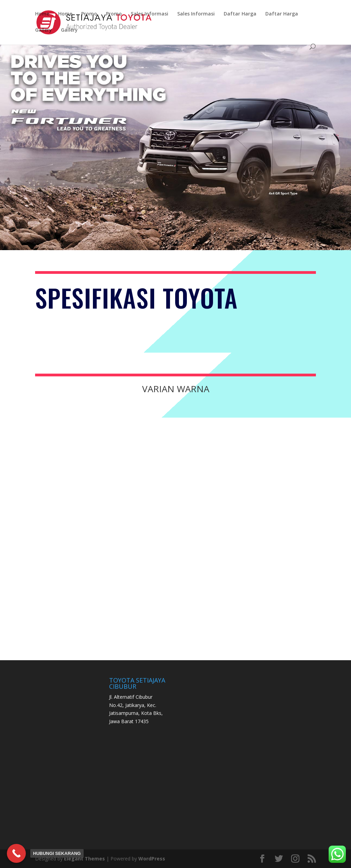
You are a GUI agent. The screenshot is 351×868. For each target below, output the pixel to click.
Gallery (44, 30)
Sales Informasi (150, 14)
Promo (89, 14)
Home (42, 14)
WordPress (152, 859)
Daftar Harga (240, 14)
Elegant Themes (84, 859)
